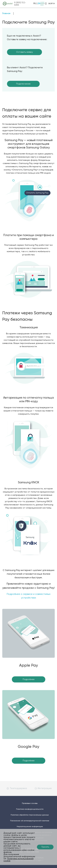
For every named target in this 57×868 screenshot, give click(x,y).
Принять (45, 847)
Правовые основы (30, 803)
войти (50, 4)
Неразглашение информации (30, 827)
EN (39, 4)
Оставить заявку (24, 52)
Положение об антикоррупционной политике (30, 821)
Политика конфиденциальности (30, 809)
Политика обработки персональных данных (30, 815)
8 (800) (20, 4)
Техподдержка (17, 788)
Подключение (23, 84)
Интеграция (43, 788)
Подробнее (29, 679)
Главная (6, 13)
